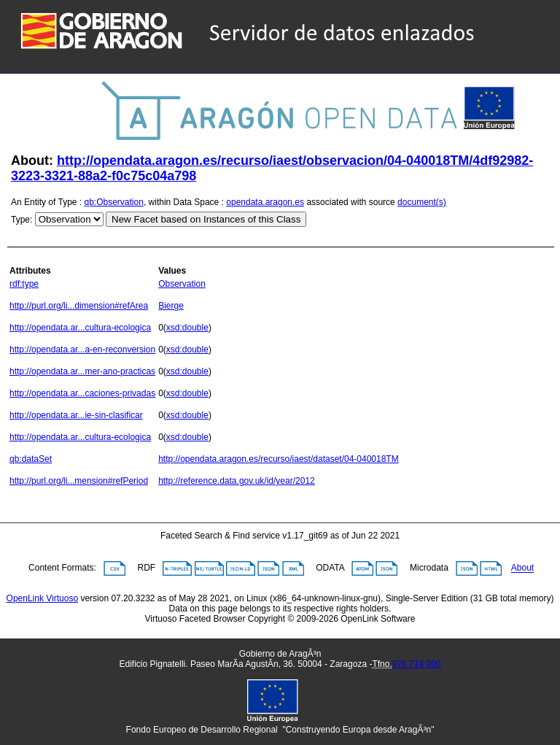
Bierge (171, 306)
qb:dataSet (31, 459)
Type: (22, 220)
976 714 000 (417, 664)
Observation (182, 284)
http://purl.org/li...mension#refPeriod (79, 481)
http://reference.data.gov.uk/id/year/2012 (237, 481)
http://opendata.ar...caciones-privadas (82, 393)
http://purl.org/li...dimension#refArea (79, 306)
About (522, 568)
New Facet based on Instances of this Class (206, 219)
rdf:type (24, 284)
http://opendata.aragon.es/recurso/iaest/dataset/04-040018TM (279, 459)
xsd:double (187, 328)
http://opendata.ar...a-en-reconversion (82, 350)
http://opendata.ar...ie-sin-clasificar (76, 415)
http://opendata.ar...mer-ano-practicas (82, 371)
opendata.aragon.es (265, 202)
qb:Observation (114, 202)
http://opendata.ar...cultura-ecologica (80, 328)
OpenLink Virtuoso (43, 598)
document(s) (422, 202)
